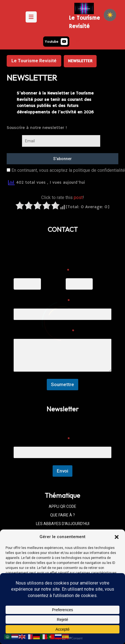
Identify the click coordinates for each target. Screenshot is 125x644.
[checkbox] (110, 15)
